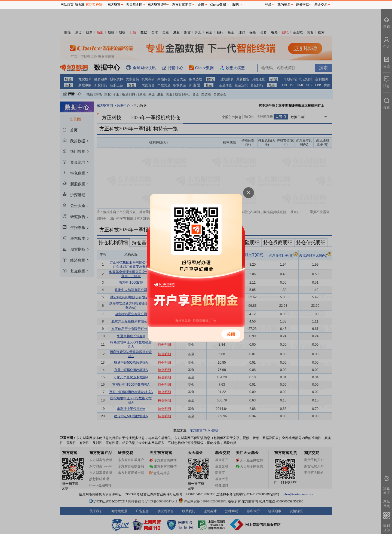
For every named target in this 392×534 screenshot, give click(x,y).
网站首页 (67, 5)
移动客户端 (94, 5)
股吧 (235, 5)
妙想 (201, 5)
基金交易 (321, 5)
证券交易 (302, 5)
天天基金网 (134, 5)
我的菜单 (284, 5)
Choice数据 (218, 5)
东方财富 (114, 5)
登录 (268, 5)
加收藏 (79, 5)
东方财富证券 (157, 5)
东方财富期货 (182, 5)
